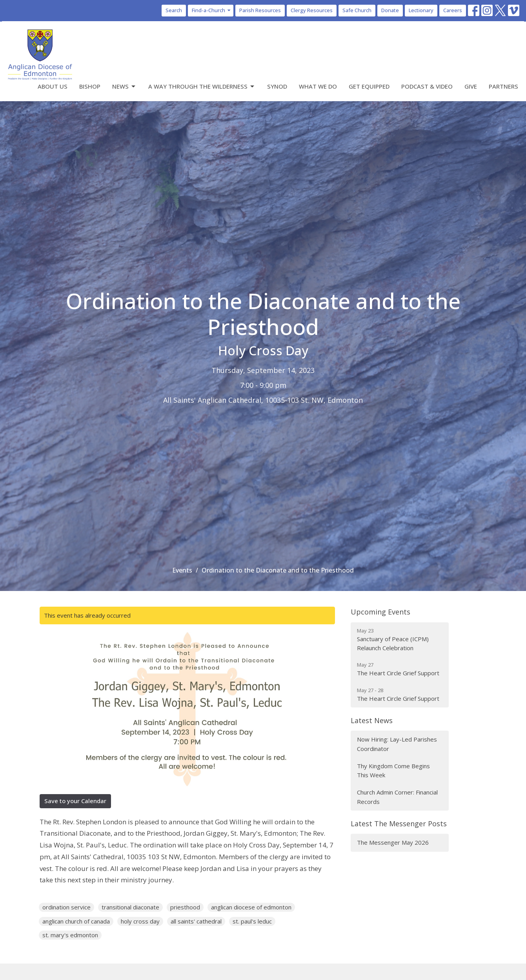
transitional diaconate (130, 907)
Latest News (372, 720)
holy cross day (140, 921)
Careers (453, 10)
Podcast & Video (427, 86)
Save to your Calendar (75, 801)
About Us (53, 86)
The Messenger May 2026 (393, 842)
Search (174, 10)
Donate (390, 10)
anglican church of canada (76, 921)
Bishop (90, 86)
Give (471, 86)
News (124, 86)
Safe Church (357, 10)
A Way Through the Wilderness (202, 86)
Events (182, 570)
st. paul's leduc (252, 921)
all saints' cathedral (196, 921)
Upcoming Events (380, 612)
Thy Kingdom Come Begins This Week (393, 770)
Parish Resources (260, 10)
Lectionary (421, 10)
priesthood (185, 907)
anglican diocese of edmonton (251, 907)
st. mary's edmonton (70, 935)
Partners (503, 86)
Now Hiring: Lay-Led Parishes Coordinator (397, 744)
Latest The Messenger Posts (399, 824)
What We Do (318, 86)
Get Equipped (369, 86)
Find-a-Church (212, 10)
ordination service (66, 907)
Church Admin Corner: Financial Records (397, 797)
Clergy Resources (312, 10)
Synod (277, 86)
